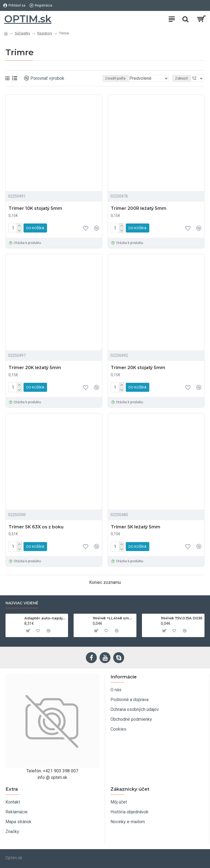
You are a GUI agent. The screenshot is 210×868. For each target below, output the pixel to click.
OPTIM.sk (28, 19)
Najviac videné (22, 603)
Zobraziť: (182, 78)
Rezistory (45, 33)
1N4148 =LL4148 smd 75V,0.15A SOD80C (113, 618)
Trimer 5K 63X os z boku (36, 527)
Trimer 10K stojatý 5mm (35, 208)
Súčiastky (22, 33)
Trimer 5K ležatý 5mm (135, 527)
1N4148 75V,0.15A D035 (182, 618)
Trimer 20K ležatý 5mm (35, 368)
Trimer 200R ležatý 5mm (138, 208)
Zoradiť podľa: (106, 78)
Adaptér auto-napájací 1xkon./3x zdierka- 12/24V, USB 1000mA (45, 618)
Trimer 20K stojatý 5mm (138, 368)
